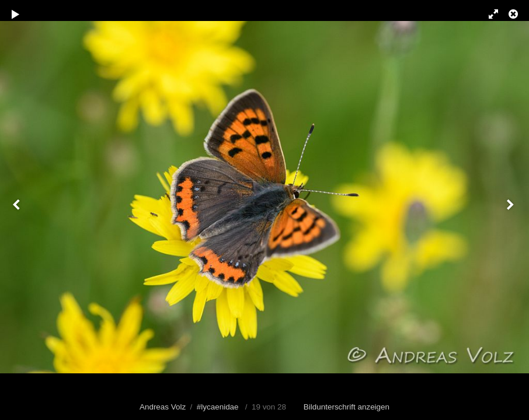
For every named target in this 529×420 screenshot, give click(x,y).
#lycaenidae (218, 407)
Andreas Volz (163, 407)
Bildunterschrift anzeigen (347, 407)
